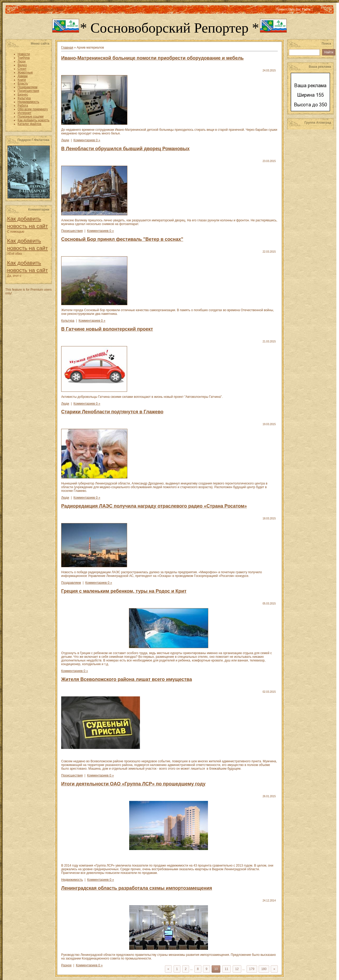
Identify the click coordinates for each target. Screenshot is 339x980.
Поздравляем (71, 583)
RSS (317, 9)
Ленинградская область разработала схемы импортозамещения (137, 888)
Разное (66, 965)
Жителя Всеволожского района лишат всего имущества (127, 679)
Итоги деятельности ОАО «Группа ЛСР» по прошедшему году (133, 784)
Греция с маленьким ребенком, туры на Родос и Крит (124, 591)
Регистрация (45, 9)
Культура (68, 321)
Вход (60, 9)
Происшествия (72, 231)
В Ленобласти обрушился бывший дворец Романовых (125, 149)
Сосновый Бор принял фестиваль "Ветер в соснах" (122, 239)
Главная (25, 9)
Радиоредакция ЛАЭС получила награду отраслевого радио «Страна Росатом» (154, 506)
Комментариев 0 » (87, 140)
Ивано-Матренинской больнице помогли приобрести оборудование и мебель (152, 58)
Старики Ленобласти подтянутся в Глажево (112, 412)
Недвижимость (72, 880)
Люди (65, 140)
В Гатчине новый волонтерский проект (107, 329)
